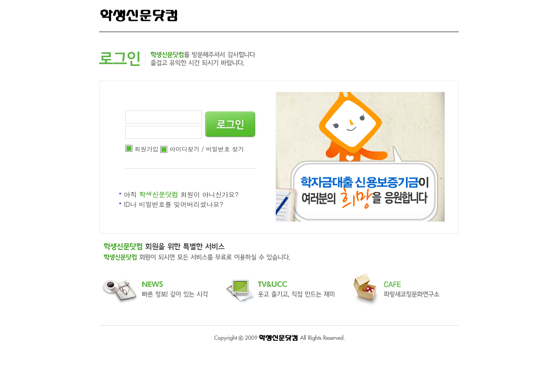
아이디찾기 (184, 149)
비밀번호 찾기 (225, 149)
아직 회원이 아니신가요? (181, 194)
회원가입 (147, 149)
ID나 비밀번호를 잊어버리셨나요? (174, 204)
